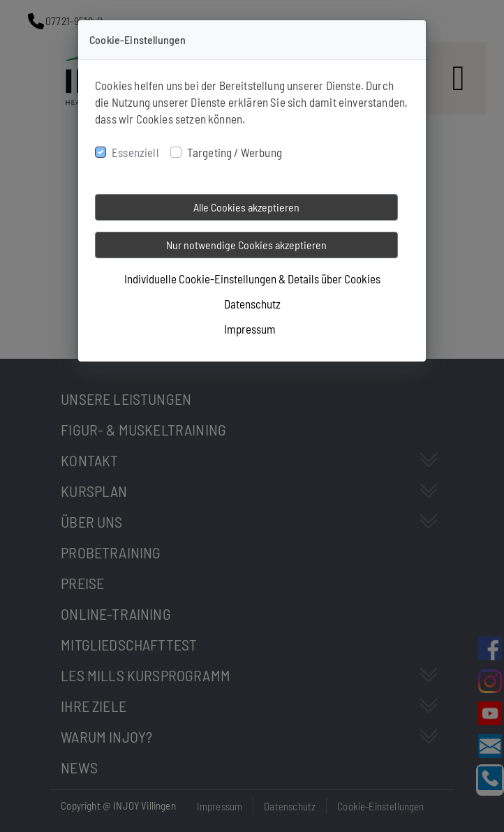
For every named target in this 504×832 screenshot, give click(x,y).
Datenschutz (252, 304)
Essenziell (135, 152)
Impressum (250, 329)
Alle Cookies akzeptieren (246, 207)
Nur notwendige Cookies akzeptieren (246, 245)
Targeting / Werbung (235, 152)
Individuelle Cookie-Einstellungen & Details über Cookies (252, 278)
